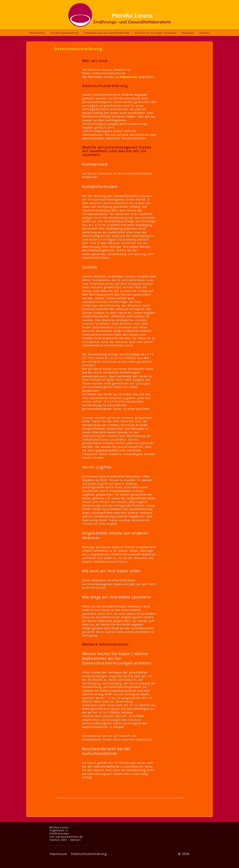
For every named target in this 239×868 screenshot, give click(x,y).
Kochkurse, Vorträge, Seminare (156, 33)
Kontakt (205, 33)
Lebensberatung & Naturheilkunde (107, 33)
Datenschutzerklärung (89, 854)
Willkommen (37, 33)
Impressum (58, 854)
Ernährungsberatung (64, 33)
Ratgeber (188, 33)
